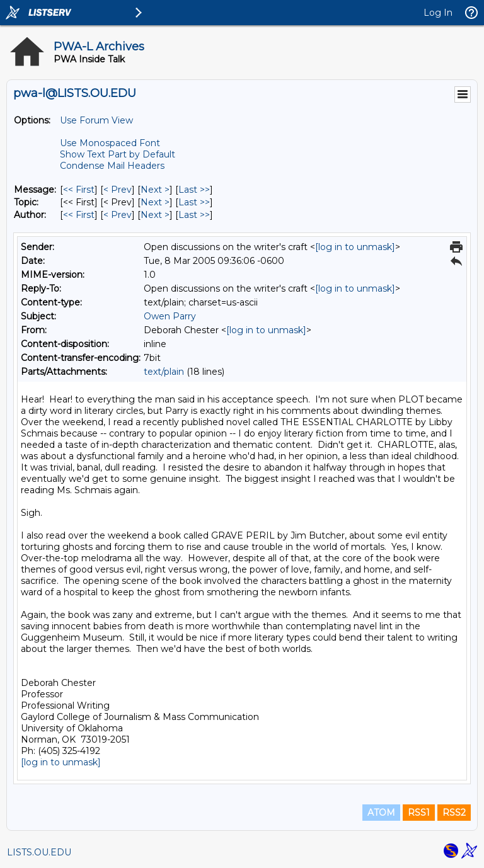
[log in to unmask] (355, 247)
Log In (438, 13)
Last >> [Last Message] (194, 190)
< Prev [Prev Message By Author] (118, 215)
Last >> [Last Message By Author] (194, 215)
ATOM (381, 813)
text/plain (164, 372)
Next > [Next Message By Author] (155, 215)
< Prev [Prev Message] (118, 190)
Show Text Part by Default (118, 154)
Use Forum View (96, 120)
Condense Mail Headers (112, 166)
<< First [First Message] (79, 190)
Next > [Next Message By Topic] (155, 202)
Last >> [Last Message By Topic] (194, 202)
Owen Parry (170, 316)
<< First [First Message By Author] (79, 215)
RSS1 (419, 813)
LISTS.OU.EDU (39, 852)
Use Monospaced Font (110, 143)
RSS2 (454, 813)
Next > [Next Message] (155, 190)
